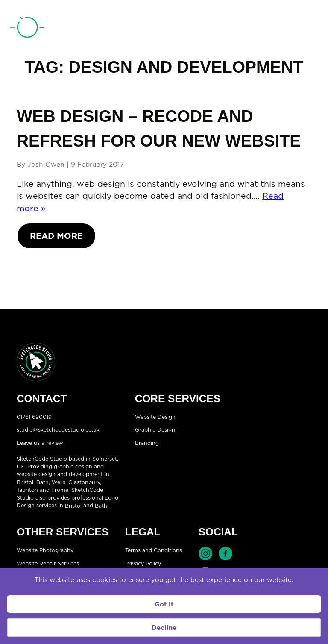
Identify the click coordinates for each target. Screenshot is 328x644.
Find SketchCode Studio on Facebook (225, 553)
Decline (164, 628)
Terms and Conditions (154, 550)
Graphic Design (155, 430)
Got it (164, 604)
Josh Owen (46, 164)
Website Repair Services (48, 563)
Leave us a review (40, 443)
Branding (147, 443)
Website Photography (45, 550)
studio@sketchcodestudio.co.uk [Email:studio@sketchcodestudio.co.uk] (58, 430)
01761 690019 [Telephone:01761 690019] (274, 29)
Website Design (155, 416)
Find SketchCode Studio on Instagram (205, 553)
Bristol (25, 482)
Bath (42, 482)
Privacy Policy (143, 563)
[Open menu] (311, 29)
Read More (56, 236)
